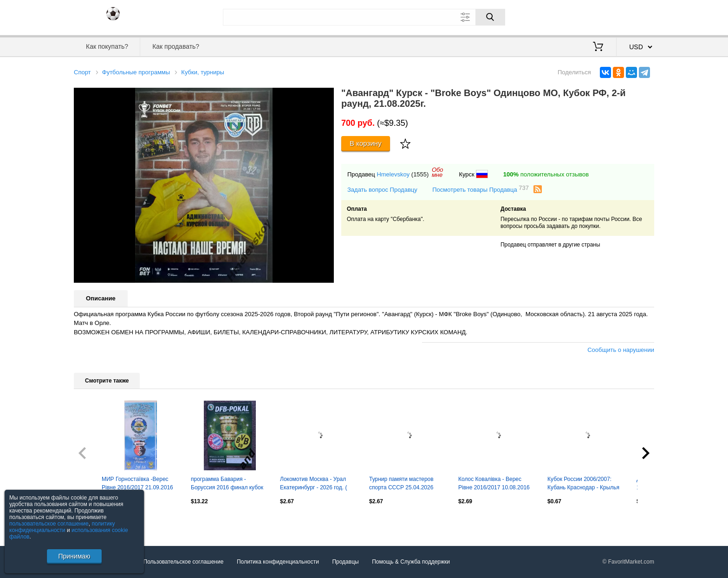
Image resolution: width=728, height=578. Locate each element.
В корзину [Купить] (366, 143)
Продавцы (345, 562)
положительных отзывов (546, 174)
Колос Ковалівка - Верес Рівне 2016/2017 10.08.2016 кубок (494, 484)
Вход (600, 16)
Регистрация (635, 16)
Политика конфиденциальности (278, 562)
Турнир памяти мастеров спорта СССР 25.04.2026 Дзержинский (401, 484)
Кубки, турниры (203, 72)
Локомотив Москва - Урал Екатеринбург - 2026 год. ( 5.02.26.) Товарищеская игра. (318, 484)
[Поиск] (490, 17)
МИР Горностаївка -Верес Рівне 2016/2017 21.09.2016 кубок (137, 484)
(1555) (420, 174)
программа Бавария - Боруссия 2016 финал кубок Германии (227, 484)
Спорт (82, 72)
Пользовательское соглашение (184, 562)
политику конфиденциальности (62, 527)
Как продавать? (176, 46)
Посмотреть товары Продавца (481, 189)
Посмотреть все (94, 521)
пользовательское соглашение (49, 524)
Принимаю (74, 556)
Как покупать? (107, 46)
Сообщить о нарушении (621, 350)
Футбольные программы (136, 72)
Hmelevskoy (393, 174)
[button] (325, 96)
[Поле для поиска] (364, 17)
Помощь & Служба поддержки (411, 562)
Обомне (438, 172)
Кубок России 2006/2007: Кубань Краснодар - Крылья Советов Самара (583, 484)
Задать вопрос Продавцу (382, 190)
